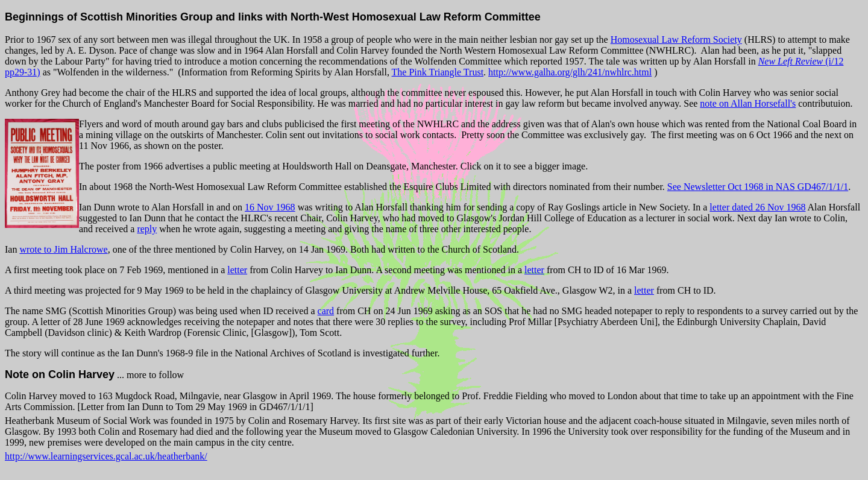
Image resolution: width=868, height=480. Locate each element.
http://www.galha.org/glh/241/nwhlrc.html (570, 72)
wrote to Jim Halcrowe (63, 249)
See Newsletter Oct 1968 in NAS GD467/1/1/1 (758, 187)
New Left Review (791, 61)
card (326, 311)
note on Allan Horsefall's (748, 103)
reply (147, 229)
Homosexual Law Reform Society (676, 39)
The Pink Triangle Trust (438, 72)
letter (237, 270)
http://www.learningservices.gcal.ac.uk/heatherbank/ (106, 456)
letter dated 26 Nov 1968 (757, 207)
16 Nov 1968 (270, 207)
